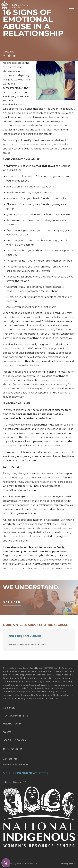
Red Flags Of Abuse (24, 636)
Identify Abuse (15, 740)
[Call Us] (6, 863)
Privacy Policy (68, 863)
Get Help (12, 602)
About (8, 732)
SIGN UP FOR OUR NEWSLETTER (26, 773)
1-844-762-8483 (20, 764)
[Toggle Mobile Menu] (71, 6)
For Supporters (16, 716)
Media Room (12, 724)
